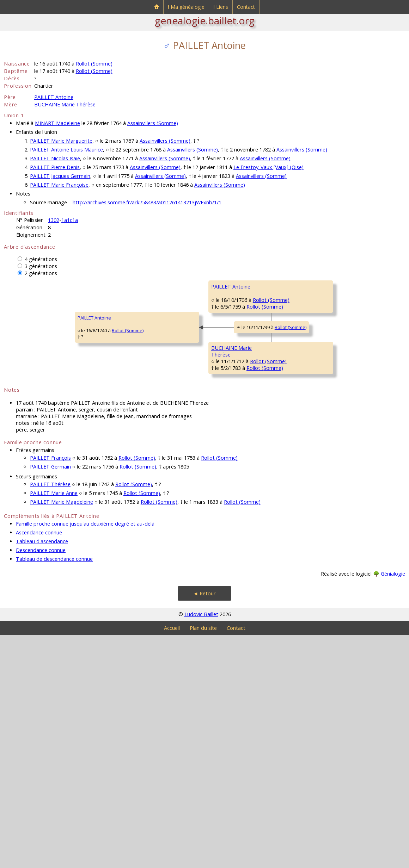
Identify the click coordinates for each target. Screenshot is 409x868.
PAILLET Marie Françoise (59, 185)
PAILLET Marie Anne (54, 726)
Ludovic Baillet (201, 847)
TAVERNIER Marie (229, 392)
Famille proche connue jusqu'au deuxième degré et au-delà (85, 757)
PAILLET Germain (50, 700)
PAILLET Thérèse (50, 717)
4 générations (41, 259)
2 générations (41, 273)
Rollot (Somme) (94, 64)
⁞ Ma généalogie (186, 7)
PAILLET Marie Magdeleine (62, 735)
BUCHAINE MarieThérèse (127, 522)
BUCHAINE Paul (329, 455)
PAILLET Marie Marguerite (61, 141)
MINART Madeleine (57, 123)
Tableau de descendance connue (54, 792)
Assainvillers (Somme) (153, 123)
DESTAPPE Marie (330, 582)
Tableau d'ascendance (42, 774)
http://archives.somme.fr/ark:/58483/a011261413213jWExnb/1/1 (147, 202)
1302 (54, 220)
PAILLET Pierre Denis (55, 167)
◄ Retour (204, 827)
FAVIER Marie (326, 413)
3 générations (41, 266)
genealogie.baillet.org (205, 20)
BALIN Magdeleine (230, 561)
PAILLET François (229, 308)
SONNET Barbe (329, 329)
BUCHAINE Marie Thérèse (65, 104)
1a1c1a (70, 220)
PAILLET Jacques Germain (60, 176)
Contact (246, 7)
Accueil (172, 861)
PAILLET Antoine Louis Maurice (66, 150)
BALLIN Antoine (329, 540)
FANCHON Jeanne (331, 498)
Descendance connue (41, 783)
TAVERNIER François (334, 371)
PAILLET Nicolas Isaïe (55, 158)
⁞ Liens (221, 7)
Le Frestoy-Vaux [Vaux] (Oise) (268, 167)
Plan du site (203, 861)
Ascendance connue (39, 766)
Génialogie (393, 807)
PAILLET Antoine (54, 97)
